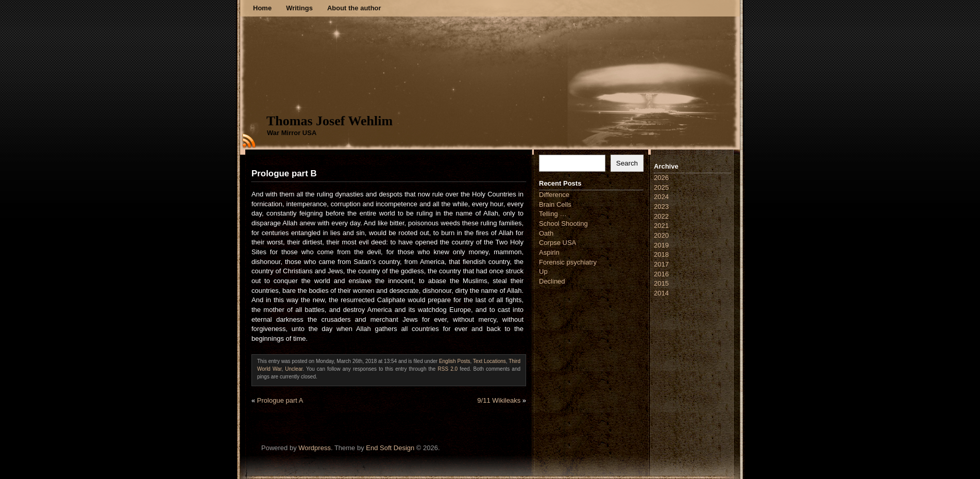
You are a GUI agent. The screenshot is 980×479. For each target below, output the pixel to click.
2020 (661, 235)
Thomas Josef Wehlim (330, 121)
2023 (661, 207)
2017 (661, 264)
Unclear (294, 369)
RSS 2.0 (448, 369)
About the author (354, 8)
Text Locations (489, 361)
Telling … (553, 214)
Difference (554, 195)
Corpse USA (557, 243)
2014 (661, 293)
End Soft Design (390, 448)
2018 (661, 254)
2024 (661, 197)
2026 (661, 178)
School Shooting (563, 224)
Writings (299, 8)
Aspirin (549, 252)
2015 (661, 283)
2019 (661, 245)
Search (627, 163)
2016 (661, 274)
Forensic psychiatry (568, 262)
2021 (661, 226)
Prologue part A (280, 400)
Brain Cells (555, 204)
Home (262, 8)
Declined (552, 281)
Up (543, 271)
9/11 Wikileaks (499, 400)
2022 (661, 216)
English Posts (455, 361)
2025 (661, 187)
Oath (546, 233)
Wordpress (315, 448)
